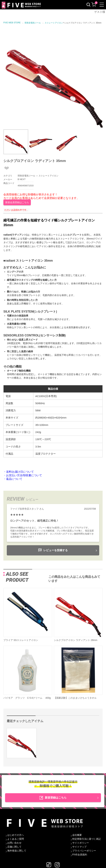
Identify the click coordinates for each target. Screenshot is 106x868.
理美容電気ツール (26, 176)
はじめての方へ (16, 835)
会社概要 (77, 835)
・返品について (13, 479)
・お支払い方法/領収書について (23, 475)
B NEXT (22, 179)
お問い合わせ (14, 843)
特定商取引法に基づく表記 (87, 839)
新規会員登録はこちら (17, 202)
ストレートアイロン (49, 176)
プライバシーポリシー (84, 851)
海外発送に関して (17, 851)
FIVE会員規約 (80, 855)
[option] (53, 78)
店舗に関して (14, 847)
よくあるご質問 (16, 839)
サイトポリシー (81, 843)
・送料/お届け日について (19, 472)
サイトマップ (79, 847)
